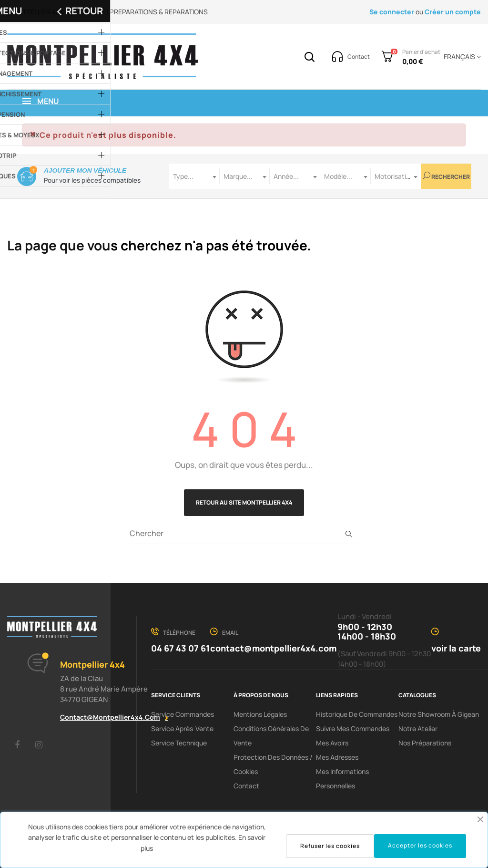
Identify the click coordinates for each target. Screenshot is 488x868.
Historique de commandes (357, 714)
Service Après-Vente (182, 728)
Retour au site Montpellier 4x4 (244, 502)
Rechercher (446, 176)
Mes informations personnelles (342, 779)
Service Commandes (183, 714)
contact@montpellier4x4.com (110, 717)
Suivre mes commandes (353, 728)
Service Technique (179, 743)
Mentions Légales (260, 714)
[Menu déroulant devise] (461, 57)
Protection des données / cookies (273, 764)
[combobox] (194, 176)
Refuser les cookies (330, 846)
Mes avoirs (332, 743)
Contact (246, 786)
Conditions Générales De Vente (271, 736)
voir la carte (456, 648)
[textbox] (194, 176)
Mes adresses (337, 757)
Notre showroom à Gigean (439, 714)
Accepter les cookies (420, 845)
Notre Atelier (418, 728)
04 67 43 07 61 (180, 648)
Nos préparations (425, 743)
